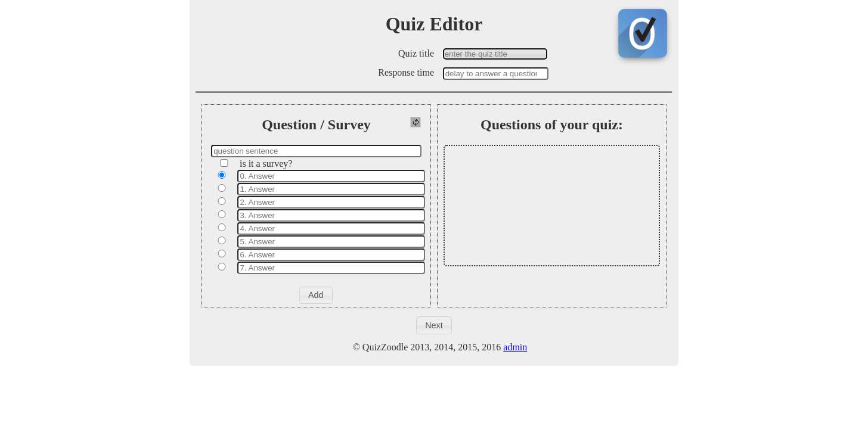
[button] (316, 296)
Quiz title (416, 53)
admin (515, 347)
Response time (406, 72)
